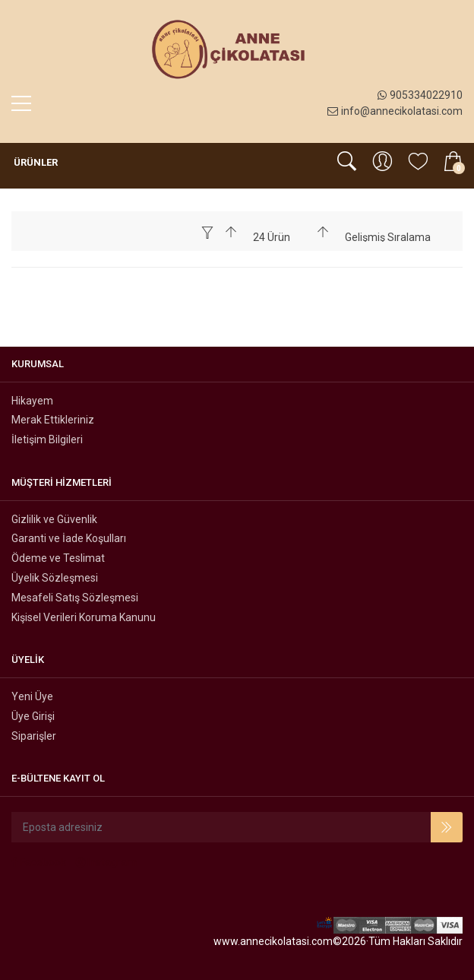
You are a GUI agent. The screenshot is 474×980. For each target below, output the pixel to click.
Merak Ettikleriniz (53, 420)
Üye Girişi (33, 716)
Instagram (106, 862)
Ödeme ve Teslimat (58, 558)
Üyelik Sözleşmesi (55, 578)
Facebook (39, 862)
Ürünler (35, 162)
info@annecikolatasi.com (395, 111)
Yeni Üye (32, 696)
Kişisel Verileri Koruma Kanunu (84, 617)
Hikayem (32, 401)
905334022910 (420, 95)
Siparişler (34, 736)
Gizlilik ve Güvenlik (54, 519)
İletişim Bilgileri (47, 439)
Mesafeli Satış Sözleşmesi (75, 598)
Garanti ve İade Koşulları (69, 538)
